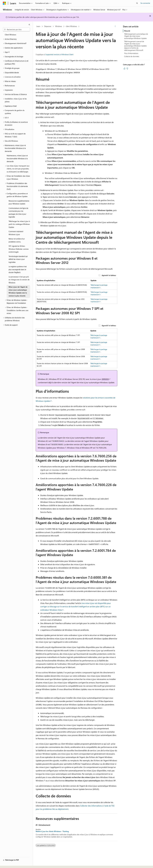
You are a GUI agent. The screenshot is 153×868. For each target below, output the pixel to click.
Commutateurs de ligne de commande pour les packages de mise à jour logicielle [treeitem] (18, 213)
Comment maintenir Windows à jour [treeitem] (16, 233)
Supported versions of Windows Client (59, 54)
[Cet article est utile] (124, 69)
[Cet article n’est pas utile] (127, 69)
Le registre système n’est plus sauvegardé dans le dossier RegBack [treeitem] (18, 269)
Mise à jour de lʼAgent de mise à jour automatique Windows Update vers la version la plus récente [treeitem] (18, 291)
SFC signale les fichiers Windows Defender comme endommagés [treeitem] (19, 249)
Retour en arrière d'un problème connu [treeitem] (17, 240)
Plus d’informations (131, 53)
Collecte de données (132, 56)
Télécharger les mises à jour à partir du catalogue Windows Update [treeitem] (19, 224)
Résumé (127, 31)
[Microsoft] (4, 3)
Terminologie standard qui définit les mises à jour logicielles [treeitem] (18, 259)
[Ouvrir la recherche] (137, 3)
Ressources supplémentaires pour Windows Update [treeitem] (19, 202)
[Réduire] (29, 25)
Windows (59, 26)
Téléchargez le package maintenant (99, 286)
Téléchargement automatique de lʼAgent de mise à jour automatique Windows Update (136, 36)
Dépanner (48, 26)
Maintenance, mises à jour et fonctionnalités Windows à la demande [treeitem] (17, 158)
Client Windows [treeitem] (10, 35)
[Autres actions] (115, 26)
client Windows (71, 26)
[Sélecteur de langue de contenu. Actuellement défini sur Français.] (8, 864)
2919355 (105, 379)
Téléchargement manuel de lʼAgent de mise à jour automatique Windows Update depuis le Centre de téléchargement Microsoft (135, 46)
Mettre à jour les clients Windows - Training (52, 831)
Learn (38, 26)
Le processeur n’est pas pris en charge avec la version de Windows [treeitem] (19, 280)
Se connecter (145, 3)
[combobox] (16, 30)
